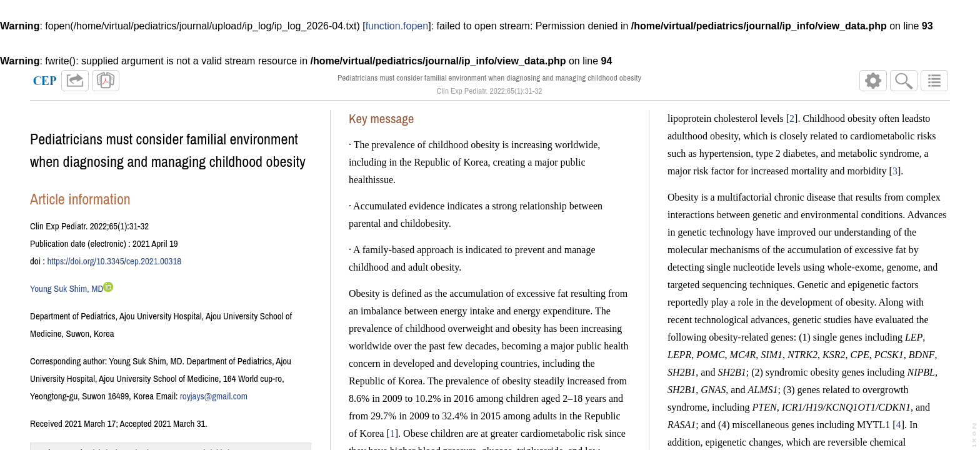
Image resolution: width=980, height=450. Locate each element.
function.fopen (397, 26)
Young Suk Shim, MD (67, 288)
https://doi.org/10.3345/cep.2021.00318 (114, 261)
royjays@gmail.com (214, 396)
